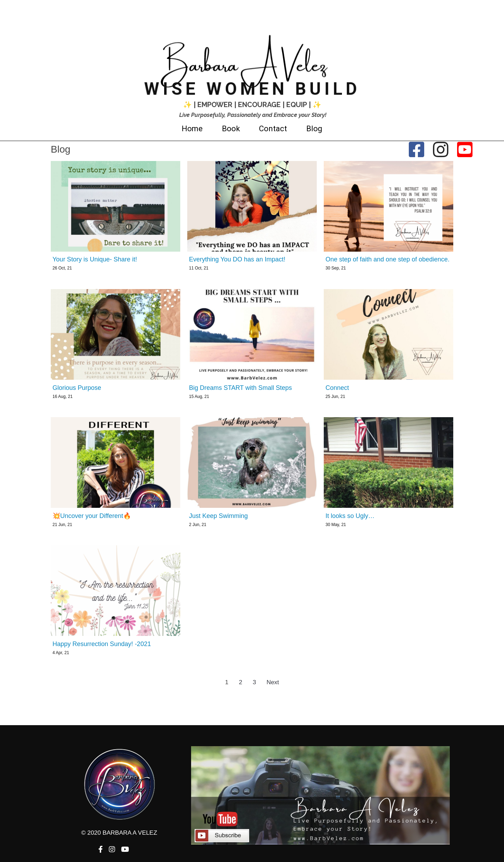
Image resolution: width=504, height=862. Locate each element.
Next (273, 682)
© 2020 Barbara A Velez (252, 716)
